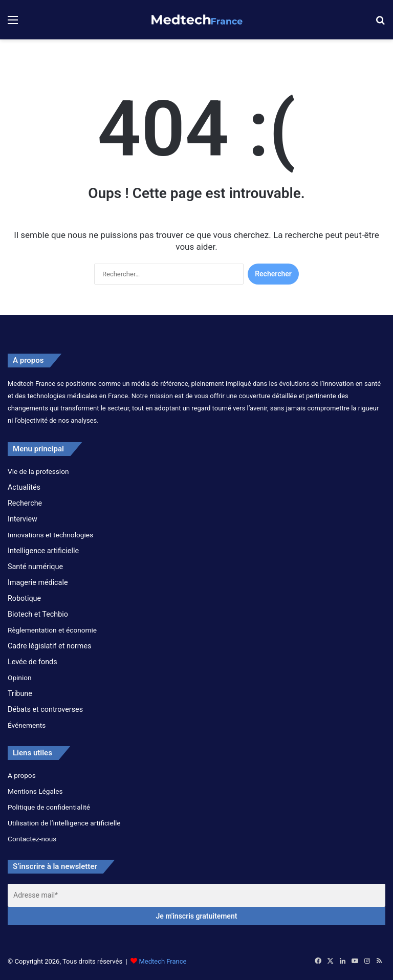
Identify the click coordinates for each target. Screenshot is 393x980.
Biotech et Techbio (38, 614)
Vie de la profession (38, 471)
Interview (23, 519)
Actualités (24, 487)
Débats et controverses (45, 709)
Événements (27, 725)
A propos (22, 775)
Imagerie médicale (38, 582)
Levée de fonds (32, 662)
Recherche (25, 503)
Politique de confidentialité (49, 807)
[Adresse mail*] (196, 895)
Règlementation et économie (52, 630)
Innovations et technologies (50, 535)
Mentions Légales (35, 791)
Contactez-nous (32, 839)
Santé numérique (35, 567)
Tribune (20, 693)
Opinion (20, 678)
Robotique (24, 598)
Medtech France (162, 961)
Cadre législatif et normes (49, 646)
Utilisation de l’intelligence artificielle (64, 823)
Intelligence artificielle (43, 551)
